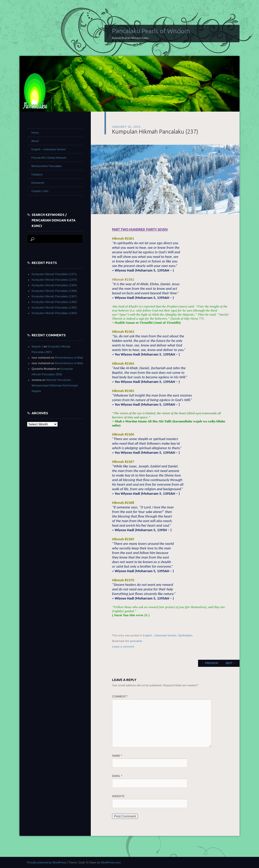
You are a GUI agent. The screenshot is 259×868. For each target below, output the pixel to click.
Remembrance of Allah (69, 358)
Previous (210, 663)
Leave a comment (123, 647)
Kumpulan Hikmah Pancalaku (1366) (54, 302)
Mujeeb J (37, 346)
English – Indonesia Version (49, 149)
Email (117, 776)
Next (231, 663)
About (35, 141)
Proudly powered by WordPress (47, 862)
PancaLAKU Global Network (49, 158)
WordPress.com (111, 862)
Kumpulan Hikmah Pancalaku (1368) (54, 291)
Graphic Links (40, 191)
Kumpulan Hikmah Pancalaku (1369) (54, 285)
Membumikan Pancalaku (47, 166)
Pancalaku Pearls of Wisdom (151, 31)
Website (118, 796)
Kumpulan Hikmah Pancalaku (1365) (54, 307)
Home (35, 133)
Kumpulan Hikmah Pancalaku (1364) (54, 313)
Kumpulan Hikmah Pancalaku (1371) (54, 274)
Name (117, 756)
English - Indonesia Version (160, 635)
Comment (120, 696)
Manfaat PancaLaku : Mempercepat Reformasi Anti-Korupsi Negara (55, 385)
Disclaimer (38, 183)
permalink (136, 641)
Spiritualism (185, 635)
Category (37, 174)
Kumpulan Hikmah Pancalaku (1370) (54, 280)
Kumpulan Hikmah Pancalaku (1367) (54, 296)
